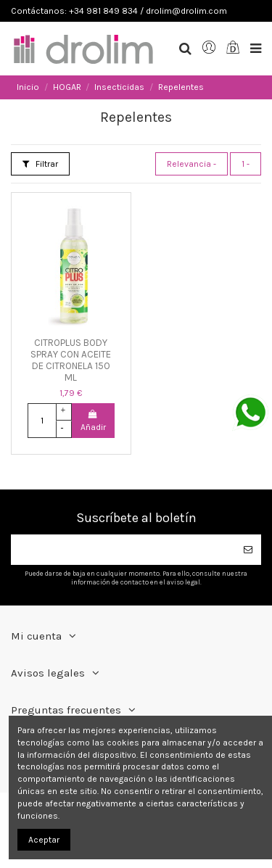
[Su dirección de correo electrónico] (123, 550)
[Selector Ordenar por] (191, 164)
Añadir (93, 421)
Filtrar (40, 164)
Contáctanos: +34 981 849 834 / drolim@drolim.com (119, 11)
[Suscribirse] (248, 550)
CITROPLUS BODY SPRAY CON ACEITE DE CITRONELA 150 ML (71, 360)
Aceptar (44, 840)
